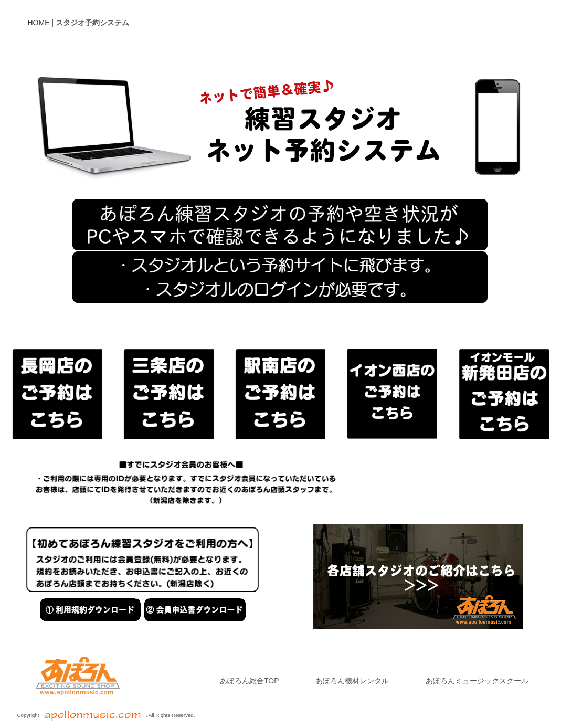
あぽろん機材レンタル (352, 681)
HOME (39, 23)
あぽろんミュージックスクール (477, 681)
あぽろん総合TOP (250, 681)
